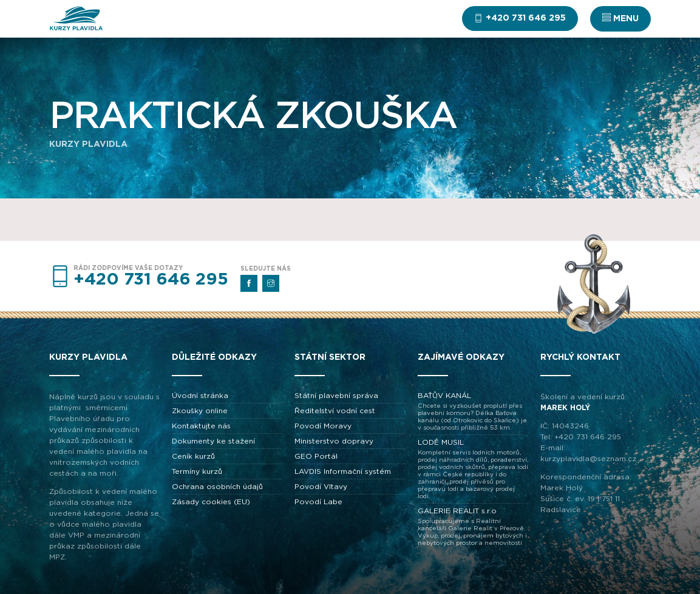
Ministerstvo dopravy (334, 441)
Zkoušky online (200, 411)
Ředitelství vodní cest (335, 411)
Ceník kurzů (193, 456)
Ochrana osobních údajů (217, 487)
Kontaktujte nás (201, 426)
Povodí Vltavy (321, 487)
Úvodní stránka (200, 396)
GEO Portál (316, 456)
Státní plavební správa (336, 396)
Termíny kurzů (197, 471)
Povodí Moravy (323, 426)
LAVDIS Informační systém (343, 471)
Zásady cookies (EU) (211, 502)
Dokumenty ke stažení (213, 441)
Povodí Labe (318, 502)
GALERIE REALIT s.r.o (473, 527)
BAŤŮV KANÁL (473, 412)
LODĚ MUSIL (473, 469)
